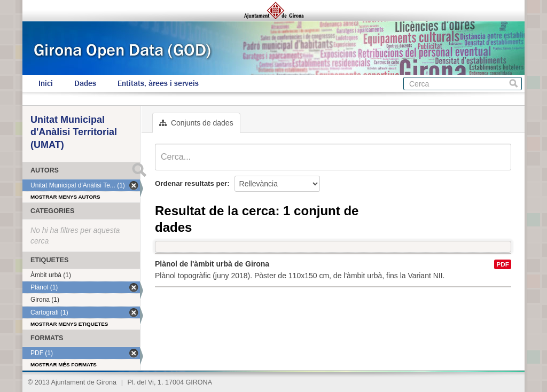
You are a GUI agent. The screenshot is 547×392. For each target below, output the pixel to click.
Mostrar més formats (64, 364)
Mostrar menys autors (65, 197)
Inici (46, 83)
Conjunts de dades (196, 123)
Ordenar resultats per (191, 183)
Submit (139, 170)
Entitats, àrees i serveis (158, 83)
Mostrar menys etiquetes (69, 324)
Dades (85, 83)
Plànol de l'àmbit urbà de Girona (212, 264)
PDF (503, 264)
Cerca (514, 84)
